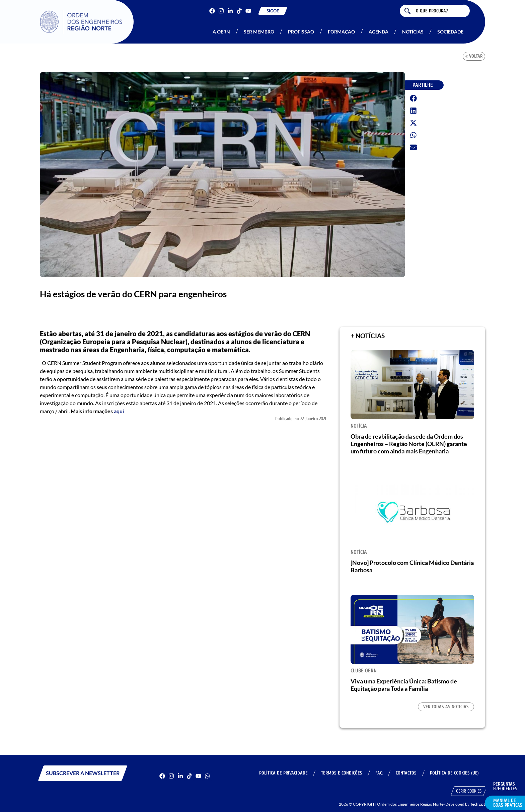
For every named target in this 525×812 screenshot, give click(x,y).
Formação (341, 32)
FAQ (378, 773)
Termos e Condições (340, 773)
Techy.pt (478, 804)
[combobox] (435, 11)
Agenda (379, 32)
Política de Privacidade (281, 773)
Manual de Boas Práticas (508, 803)
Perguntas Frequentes (505, 786)
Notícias (413, 32)
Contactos (405, 773)
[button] (414, 98)
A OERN (221, 32)
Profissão (301, 32)
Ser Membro (259, 32)
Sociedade (450, 32)
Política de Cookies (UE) (454, 773)
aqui (119, 411)
